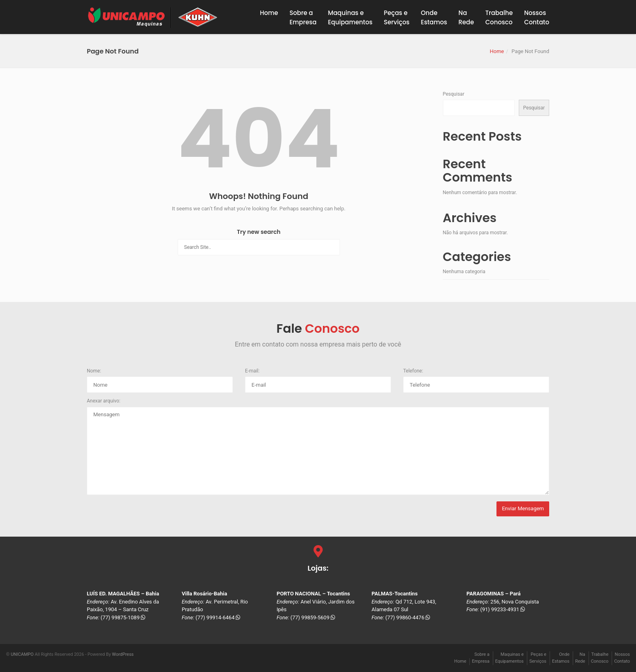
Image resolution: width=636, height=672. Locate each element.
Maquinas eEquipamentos (350, 17)
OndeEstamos (434, 17)
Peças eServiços (396, 17)
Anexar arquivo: (104, 401)
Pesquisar (454, 94)
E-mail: (252, 371)
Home (269, 13)
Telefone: (413, 371)
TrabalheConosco (499, 17)
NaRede (466, 17)
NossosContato (537, 17)
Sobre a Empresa (303, 17)
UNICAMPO (22, 654)
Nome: (94, 371)
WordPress (123, 654)
